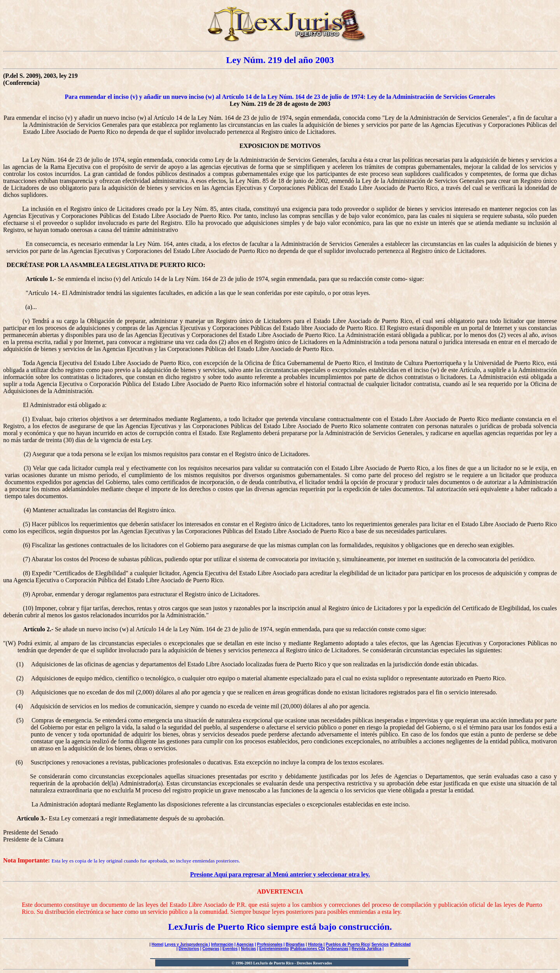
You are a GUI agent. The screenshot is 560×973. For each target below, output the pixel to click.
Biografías (295, 944)
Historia (315, 944)
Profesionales (270, 944)
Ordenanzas (337, 949)
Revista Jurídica (367, 949)
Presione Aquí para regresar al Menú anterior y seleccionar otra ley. (280, 874)
